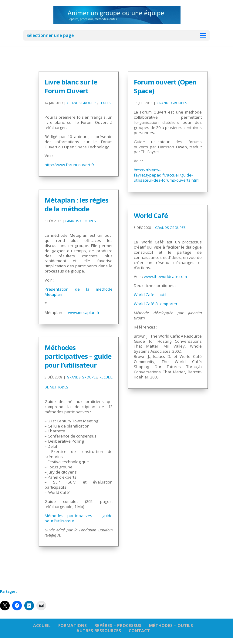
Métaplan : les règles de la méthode (76, 204)
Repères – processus (118, 625)
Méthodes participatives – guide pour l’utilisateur (78, 356)
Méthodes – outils (171, 625)
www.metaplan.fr (84, 312)
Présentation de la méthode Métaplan (79, 292)
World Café (151, 215)
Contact (139, 631)
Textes (105, 103)
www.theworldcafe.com (165, 276)
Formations (73, 625)
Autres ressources (99, 631)
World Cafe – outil (150, 295)
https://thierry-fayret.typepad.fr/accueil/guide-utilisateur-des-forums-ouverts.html (167, 175)
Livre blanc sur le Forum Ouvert (71, 86)
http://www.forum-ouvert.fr (69, 165)
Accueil (42, 625)
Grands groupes (82, 103)
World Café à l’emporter (156, 304)
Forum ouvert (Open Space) (165, 86)
